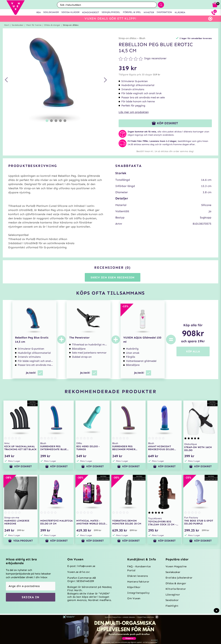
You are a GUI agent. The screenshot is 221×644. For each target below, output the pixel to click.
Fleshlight (172, 606)
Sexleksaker (18, 25)
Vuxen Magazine (176, 566)
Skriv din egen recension (113, 277)
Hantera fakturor (138, 582)
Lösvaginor (173, 595)
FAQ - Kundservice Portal (139, 568)
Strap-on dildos (71, 25)
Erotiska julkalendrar (179, 578)
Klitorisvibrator (176, 589)
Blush (142, 38)
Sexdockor (172, 600)
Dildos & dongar (52, 25)
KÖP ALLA (193, 351)
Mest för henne (34, 25)
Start (7, 25)
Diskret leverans (138, 576)
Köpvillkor (134, 587)
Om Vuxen (134, 598)
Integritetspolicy (138, 593)
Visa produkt (21, 541)
